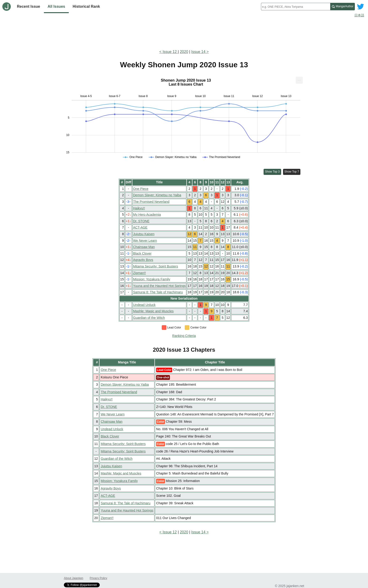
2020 (184, 52)
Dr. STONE (141, 221)
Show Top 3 (272, 172)
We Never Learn (145, 241)
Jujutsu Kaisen (144, 234)
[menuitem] (299, 80)
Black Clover (142, 253)
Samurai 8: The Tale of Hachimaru (158, 292)
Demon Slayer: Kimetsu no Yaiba (157, 195)
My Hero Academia (147, 215)
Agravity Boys (143, 260)
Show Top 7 (292, 172)
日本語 (359, 15)
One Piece (141, 189)
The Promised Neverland (151, 202)
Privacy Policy (98, 578)
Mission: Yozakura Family (152, 279)
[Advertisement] (184, 32)
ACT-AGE (140, 227)
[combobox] (296, 7)
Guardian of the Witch (149, 318)
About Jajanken (74, 578)
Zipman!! (139, 273)
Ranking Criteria (184, 336)
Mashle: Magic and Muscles (153, 311)
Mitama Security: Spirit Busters (155, 266)
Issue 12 (170, 52)
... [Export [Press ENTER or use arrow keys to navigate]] (299, 79)
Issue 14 (198, 52)
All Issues (56, 6)
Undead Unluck (144, 305)
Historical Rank (86, 6)
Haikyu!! (139, 208)
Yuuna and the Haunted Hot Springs (159, 286)
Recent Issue (29, 6)
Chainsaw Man (144, 247)
